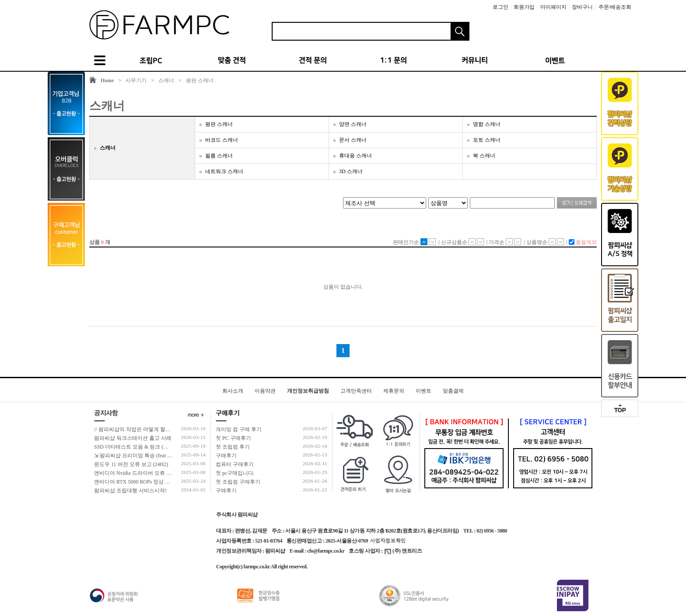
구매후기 (226, 456)
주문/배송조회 (615, 7)
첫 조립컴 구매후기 (238, 482)
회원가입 (524, 7)
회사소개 (233, 391)
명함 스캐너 (487, 124)
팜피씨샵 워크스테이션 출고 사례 (133, 438)
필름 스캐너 (219, 156)
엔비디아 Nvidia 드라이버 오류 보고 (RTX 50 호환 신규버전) (163, 473)
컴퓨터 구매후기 (235, 464)
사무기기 (136, 80)
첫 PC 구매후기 (233, 438)
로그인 (500, 7)
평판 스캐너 (200, 80)
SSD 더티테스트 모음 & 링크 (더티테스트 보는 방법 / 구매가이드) (170, 447)
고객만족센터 (356, 391)
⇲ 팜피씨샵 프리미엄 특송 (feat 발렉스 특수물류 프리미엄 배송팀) (170, 456)
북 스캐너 (484, 156)
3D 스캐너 (351, 171)
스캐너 (166, 80)
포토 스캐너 (487, 140)
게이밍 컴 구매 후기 (239, 429)
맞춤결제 (453, 391)
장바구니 (582, 7)
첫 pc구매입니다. (235, 473)
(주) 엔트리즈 (403, 551)
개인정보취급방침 (308, 391)
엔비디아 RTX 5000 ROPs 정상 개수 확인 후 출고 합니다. (159, 482)
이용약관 (265, 391)
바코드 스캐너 (222, 140)
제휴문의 (394, 391)
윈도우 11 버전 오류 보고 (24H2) (131, 464)
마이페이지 (553, 7)
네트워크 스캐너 (224, 171)
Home (107, 80)
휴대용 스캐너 (355, 156)
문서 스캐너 (353, 140)
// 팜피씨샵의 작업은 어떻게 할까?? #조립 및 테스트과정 (159, 429)
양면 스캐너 (353, 124)
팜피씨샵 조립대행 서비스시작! (130, 491)
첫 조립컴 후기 (233, 447)
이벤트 (423, 391)
